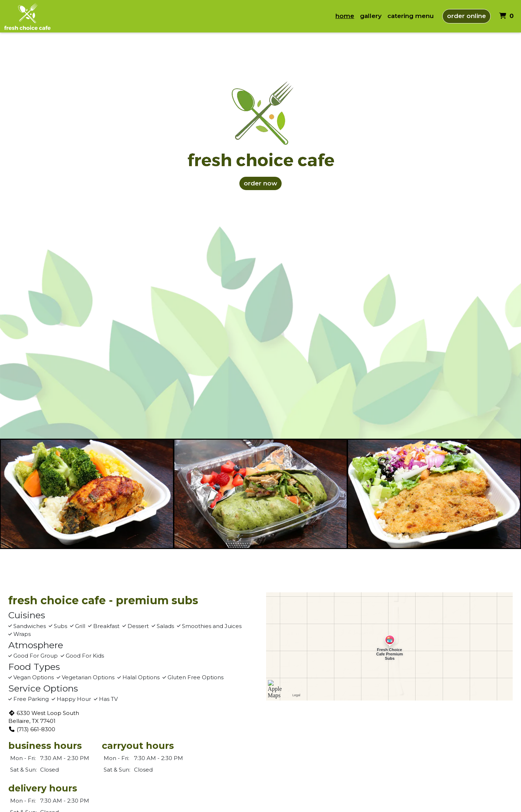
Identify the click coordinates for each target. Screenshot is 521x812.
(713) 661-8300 (32, 729)
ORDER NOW (260, 183)
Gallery (371, 16)
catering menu (411, 16)
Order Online (466, 16)
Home (345, 16)
